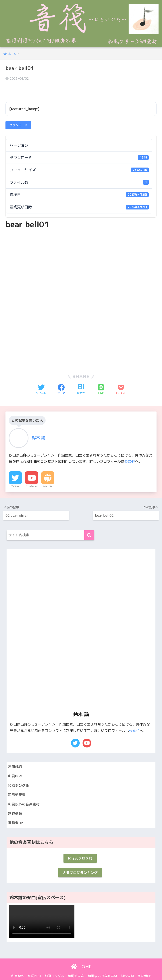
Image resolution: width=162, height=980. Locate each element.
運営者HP (16, 813)
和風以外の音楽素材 (25, 793)
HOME (81, 959)
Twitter (15, 474)
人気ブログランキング (80, 864)
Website (48, 474)
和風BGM (16, 764)
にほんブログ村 (80, 849)
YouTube (32, 474)
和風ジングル (19, 774)
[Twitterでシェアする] (41, 378)
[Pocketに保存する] (121, 378)
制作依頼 (16, 803)
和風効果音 (17, 784)
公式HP (130, 449)
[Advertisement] (81, 254)
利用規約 (16, 754)
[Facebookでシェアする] (61, 378)
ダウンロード (18, 113)
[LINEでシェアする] (101, 378)
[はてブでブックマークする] (81, 378)
